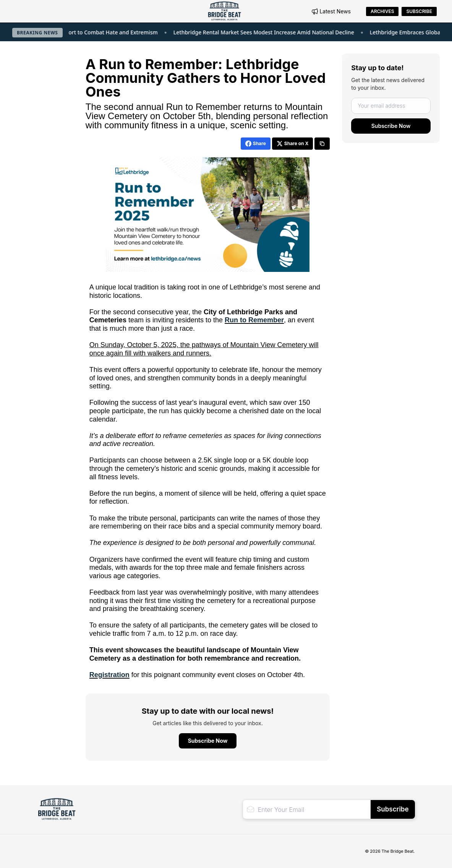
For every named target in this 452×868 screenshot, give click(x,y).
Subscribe (419, 11)
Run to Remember (254, 320)
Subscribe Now (391, 126)
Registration (109, 675)
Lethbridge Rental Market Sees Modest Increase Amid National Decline (275, 32)
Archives (382, 11)
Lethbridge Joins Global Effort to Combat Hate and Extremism (91, 32)
